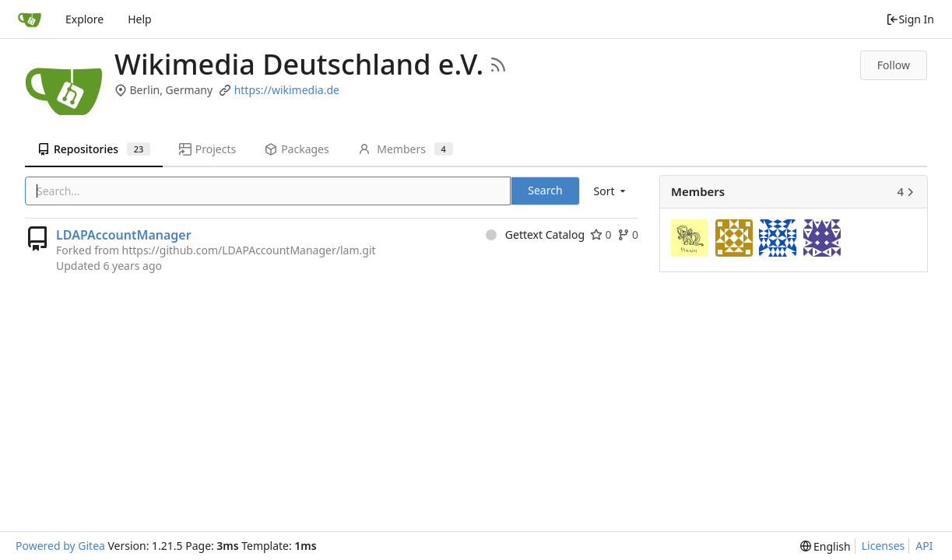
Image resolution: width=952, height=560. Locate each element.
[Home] (30, 19)
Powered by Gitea (60, 546)
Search (545, 190)
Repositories (94, 149)
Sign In (910, 19)
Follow (894, 65)
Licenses (883, 546)
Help (140, 19)
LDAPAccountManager (124, 235)
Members (406, 149)
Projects (207, 149)
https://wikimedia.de (287, 90)
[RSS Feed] (498, 65)
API (924, 546)
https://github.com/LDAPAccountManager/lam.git (249, 250)
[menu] (611, 191)
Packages (297, 149)
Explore (84, 19)
